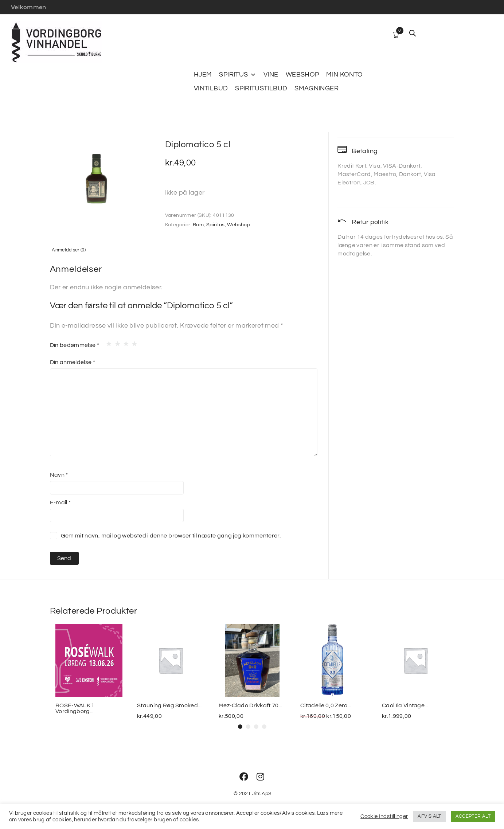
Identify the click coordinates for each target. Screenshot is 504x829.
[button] (240, 727)
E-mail (60, 502)
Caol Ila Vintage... (405, 705)
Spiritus (216, 225)
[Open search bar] (413, 33)
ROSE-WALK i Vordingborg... (74, 708)
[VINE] (271, 75)
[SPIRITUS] (238, 75)
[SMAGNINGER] (317, 89)
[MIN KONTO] (344, 75)
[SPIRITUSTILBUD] (261, 89)
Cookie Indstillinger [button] (384, 816)
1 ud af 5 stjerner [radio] (107, 342)
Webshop (239, 225)
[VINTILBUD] (211, 89)
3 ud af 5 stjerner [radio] (124, 342)
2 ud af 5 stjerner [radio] (116, 342)
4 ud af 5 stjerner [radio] (132, 342)
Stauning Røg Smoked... (169, 705)
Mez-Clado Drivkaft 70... (251, 705)
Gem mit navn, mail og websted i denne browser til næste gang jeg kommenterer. (171, 535)
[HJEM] (203, 75)
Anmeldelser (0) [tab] (75, 250)
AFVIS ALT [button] (429, 816)
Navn (59, 474)
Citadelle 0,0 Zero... (326, 705)
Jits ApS (262, 794)
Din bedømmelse (75, 345)
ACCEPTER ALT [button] (473, 816)
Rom (198, 225)
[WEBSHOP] (302, 75)
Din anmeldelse (73, 362)
